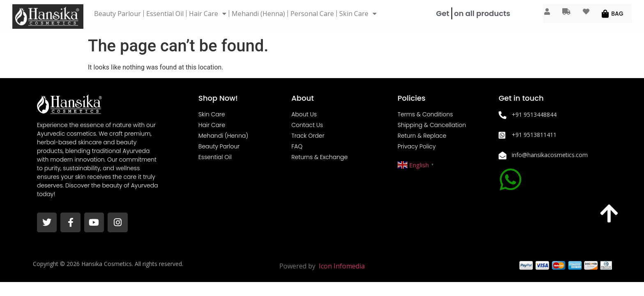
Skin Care (358, 14)
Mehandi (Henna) (258, 14)
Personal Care (312, 14)
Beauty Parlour (117, 14)
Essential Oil (165, 14)
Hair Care (208, 14)
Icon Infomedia (342, 266)
